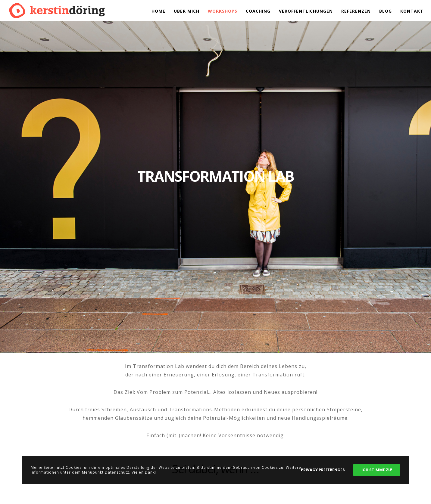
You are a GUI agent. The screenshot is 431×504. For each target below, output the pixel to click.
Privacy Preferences (323, 470)
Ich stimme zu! (377, 470)
